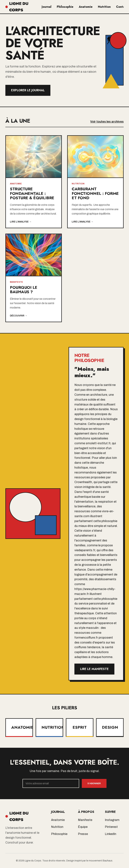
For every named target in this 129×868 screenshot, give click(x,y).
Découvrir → (19, 316)
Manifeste (85, 820)
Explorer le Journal (28, 90)
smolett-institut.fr (98, 443)
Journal (47, 7)
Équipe (83, 827)
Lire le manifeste (94, 669)
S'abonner (94, 783)
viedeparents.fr (85, 550)
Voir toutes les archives (107, 122)
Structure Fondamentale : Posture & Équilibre (32, 193)
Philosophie (65, 7)
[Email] (51, 783)
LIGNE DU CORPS (17, 7)
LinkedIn (111, 834)
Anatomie (86, 7)
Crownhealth (83, 482)
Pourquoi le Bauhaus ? (24, 290)
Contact (122, 7)
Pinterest (111, 827)
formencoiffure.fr (86, 638)
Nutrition (104, 7)
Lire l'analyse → (21, 222)
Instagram (112, 820)
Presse (83, 834)
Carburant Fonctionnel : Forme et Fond (95, 193)
